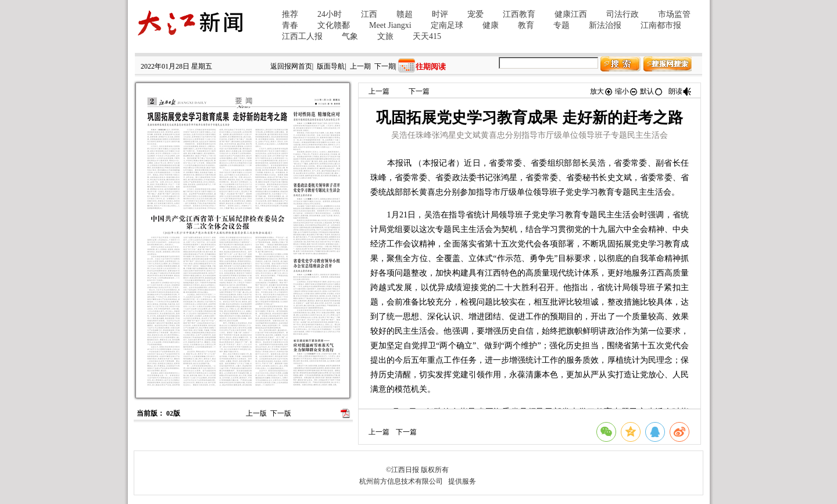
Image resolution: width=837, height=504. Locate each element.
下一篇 (419, 91)
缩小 (627, 91)
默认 (652, 91)
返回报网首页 (291, 66)
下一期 (385, 66)
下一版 (281, 413)
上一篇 (379, 91)
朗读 (680, 91)
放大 (602, 91)
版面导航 (331, 66)
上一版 (256, 413)
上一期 (360, 66)
